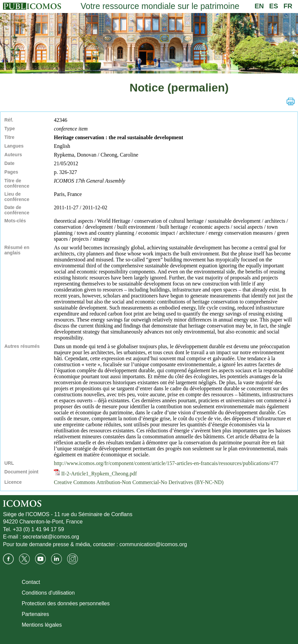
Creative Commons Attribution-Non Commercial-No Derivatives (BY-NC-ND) (139, 482)
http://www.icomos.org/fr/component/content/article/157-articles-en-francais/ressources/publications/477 (166, 463)
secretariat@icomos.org (51, 537)
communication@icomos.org (153, 544)
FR (288, 6)
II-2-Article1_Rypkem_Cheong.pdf (95, 474)
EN (259, 6)
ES (274, 6)
